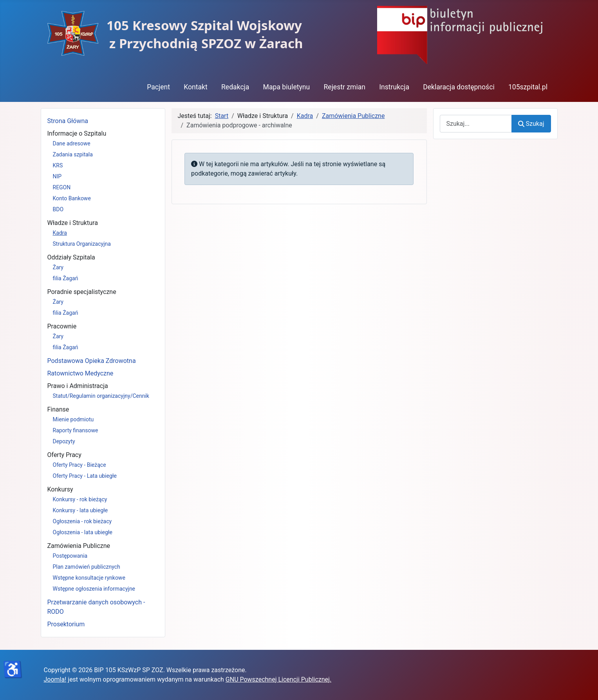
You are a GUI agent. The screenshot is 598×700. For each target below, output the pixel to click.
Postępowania (70, 556)
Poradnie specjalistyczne (82, 292)
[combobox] (476, 124)
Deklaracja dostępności (459, 87)
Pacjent (158, 87)
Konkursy (60, 489)
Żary (58, 267)
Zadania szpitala (73, 154)
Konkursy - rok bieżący (80, 499)
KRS (58, 165)
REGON (62, 187)
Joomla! (55, 679)
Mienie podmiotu (73, 419)
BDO (58, 209)
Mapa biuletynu (287, 87)
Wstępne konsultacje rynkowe (89, 578)
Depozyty (64, 441)
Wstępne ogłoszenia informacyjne (94, 589)
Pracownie (62, 326)
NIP (57, 176)
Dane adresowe (72, 143)
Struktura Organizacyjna (82, 244)
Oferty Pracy (64, 455)
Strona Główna (68, 121)
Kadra (60, 233)
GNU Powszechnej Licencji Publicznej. (278, 679)
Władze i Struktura (73, 223)
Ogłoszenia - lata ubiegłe (83, 532)
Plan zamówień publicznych (87, 567)
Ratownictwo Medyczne (80, 373)
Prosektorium (66, 624)
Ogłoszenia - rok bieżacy (82, 521)
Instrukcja (394, 87)
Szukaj (531, 124)
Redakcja (235, 87)
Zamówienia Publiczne (79, 546)
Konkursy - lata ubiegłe (80, 510)
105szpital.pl (528, 87)
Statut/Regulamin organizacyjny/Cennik (101, 396)
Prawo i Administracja (78, 386)
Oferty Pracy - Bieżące (79, 465)
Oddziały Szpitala (71, 257)
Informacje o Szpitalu (77, 133)
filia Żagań (66, 278)
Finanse (58, 409)
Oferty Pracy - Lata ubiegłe (85, 476)
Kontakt (196, 87)
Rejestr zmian (344, 87)
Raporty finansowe (76, 430)
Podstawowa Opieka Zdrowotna (92, 361)
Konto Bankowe (72, 198)
